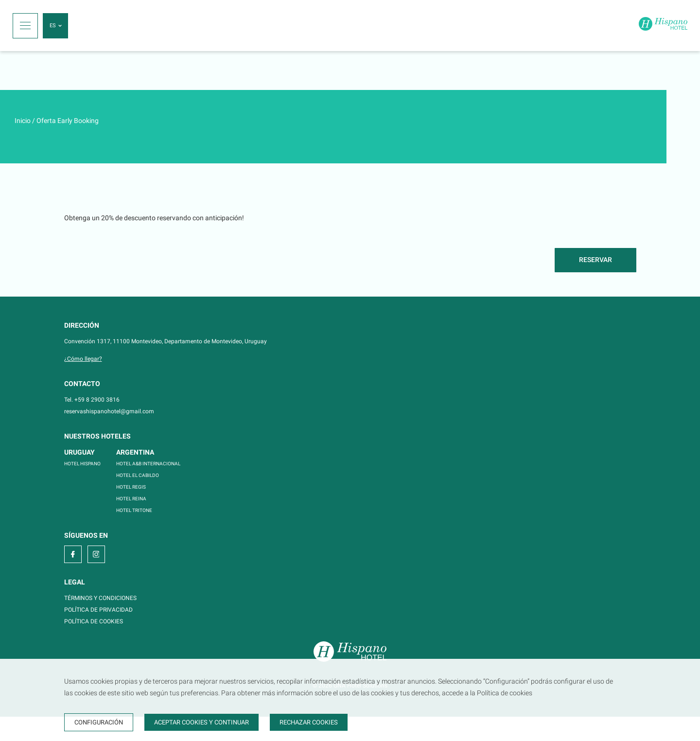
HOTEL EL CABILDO (138, 475)
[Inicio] (663, 26)
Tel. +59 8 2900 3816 (92, 400)
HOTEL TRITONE (134, 510)
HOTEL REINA (131, 499)
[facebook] (73, 554)
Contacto (82, 384)
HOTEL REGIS (131, 487)
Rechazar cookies (309, 722)
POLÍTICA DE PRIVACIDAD (98, 610)
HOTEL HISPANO (82, 464)
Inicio (23, 121)
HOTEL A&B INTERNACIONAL (148, 464)
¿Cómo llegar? (83, 359)
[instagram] (96, 554)
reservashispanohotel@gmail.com (109, 411)
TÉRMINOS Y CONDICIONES (100, 598)
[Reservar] (595, 260)
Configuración (99, 722)
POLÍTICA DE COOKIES (94, 621)
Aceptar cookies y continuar (201, 722)
